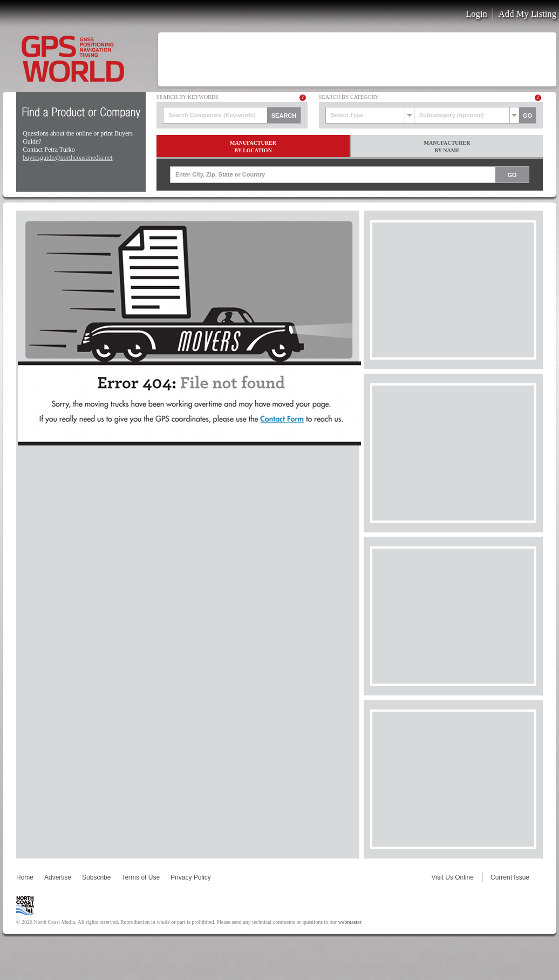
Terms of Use (141, 877)
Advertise (58, 877)
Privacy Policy (191, 877)
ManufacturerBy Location (253, 147)
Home (25, 877)
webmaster (350, 922)
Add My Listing (527, 14)
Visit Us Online (452, 877)
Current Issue (510, 877)
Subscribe (96, 877)
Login (476, 14)
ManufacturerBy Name (447, 147)
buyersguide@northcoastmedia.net (68, 158)
